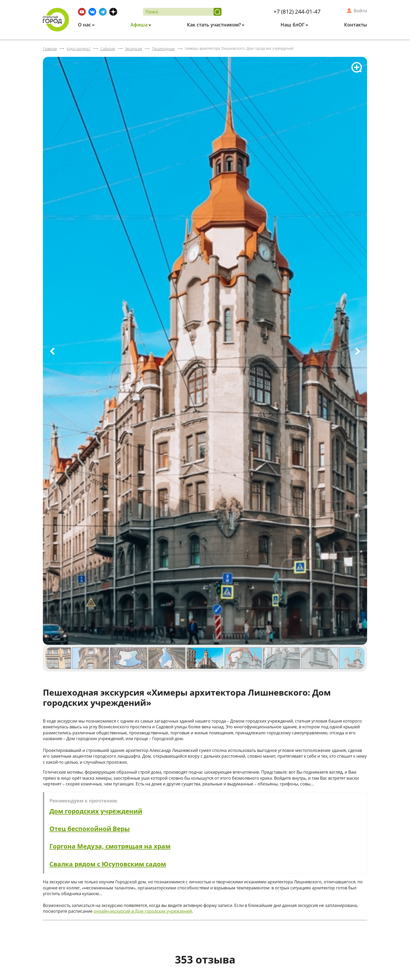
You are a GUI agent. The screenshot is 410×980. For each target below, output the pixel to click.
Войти (360, 11)
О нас (85, 25)
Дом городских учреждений (96, 811)
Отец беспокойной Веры (90, 828)
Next (358, 351)
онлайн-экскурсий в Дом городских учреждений (143, 911)
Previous (52, 351)
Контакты (356, 25)
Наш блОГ (293, 25)
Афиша (140, 25)
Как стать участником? (215, 25)
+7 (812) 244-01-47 (297, 12)
